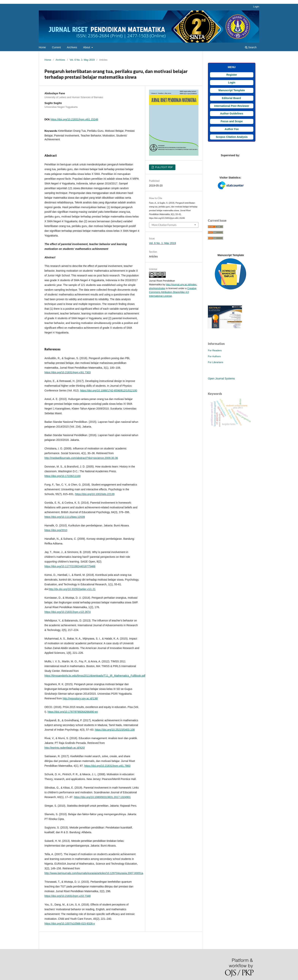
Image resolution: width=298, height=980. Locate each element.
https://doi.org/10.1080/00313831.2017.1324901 (102, 797)
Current (56, 47)
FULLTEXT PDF (164, 167)
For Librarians (216, 362)
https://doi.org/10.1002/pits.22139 (95, 494)
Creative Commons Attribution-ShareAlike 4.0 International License (173, 292)
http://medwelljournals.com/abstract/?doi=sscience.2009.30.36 (81, 458)
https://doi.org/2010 (56, 530)
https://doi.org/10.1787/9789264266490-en (73, 712)
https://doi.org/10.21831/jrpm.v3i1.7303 (68, 372)
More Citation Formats (164, 225)
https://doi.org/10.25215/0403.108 (115, 730)
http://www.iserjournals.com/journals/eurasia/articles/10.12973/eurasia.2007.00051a (94, 873)
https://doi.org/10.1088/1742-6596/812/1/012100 (109, 390)
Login (256, 7)
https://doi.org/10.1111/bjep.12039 (65, 517)
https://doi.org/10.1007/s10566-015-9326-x (70, 924)
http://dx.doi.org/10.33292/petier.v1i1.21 (72, 589)
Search (251, 47)
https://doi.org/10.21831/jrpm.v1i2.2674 (68, 612)
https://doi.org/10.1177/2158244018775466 (70, 566)
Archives (72, 47)
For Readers (215, 350)
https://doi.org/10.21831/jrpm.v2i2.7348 (68, 896)
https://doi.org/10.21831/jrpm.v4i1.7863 (107, 766)
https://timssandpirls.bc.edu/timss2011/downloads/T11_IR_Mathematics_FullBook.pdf (95, 676)
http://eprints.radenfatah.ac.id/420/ (65, 748)
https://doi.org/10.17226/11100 (63, 476)
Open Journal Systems (221, 379)
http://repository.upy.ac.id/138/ (80, 698)
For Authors (214, 356)
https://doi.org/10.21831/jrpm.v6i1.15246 (74, 119)
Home (42, 47)
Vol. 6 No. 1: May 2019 (82, 60)
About (87, 47)
